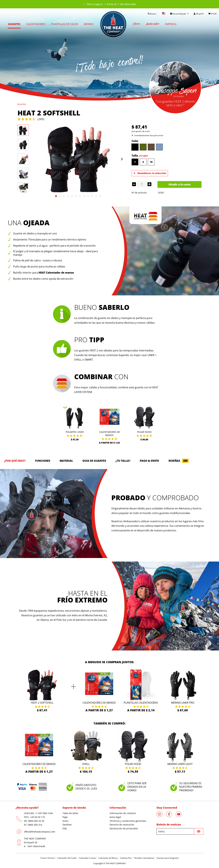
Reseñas (179, 461)
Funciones (43, 461)
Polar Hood (144, 432)
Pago (65, 817)
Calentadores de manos (109, 434)
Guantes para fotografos (168, 858)
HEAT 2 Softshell (42, 703)
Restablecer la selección (150, 173)
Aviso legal (115, 817)
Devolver (67, 825)
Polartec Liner (75, 432)
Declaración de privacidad (124, 828)
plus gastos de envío (141, 131)
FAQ (65, 828)
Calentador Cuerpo (87, 858)
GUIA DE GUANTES (94, 461)
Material (66, 461)
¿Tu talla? (143, 156)
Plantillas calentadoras (141, 703)
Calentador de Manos (108, 858)
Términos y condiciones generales (128, 821)
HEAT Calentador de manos (56, 273)
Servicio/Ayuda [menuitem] (178, 14)
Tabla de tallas (70, 813)
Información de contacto (123, 813)
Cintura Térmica (48, 858)
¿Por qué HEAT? (15, 461)
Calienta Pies (126, 858)
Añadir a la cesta (180, 184)
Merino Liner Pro (183, 703)
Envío (65, 821)
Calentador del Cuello (67, 858)
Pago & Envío (149, 461)
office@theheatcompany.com (40, 832)
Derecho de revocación (122, 825)
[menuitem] (198, 14)
